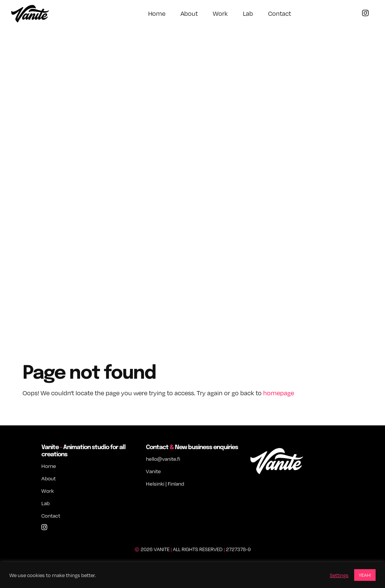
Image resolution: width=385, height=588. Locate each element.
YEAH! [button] (365, 575)
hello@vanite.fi (163, 459)
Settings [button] (339, 575)
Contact (280, 14)
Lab (248, 14)
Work (220, 14)
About (189, 14)
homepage (279, 393)
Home (157, 14)
